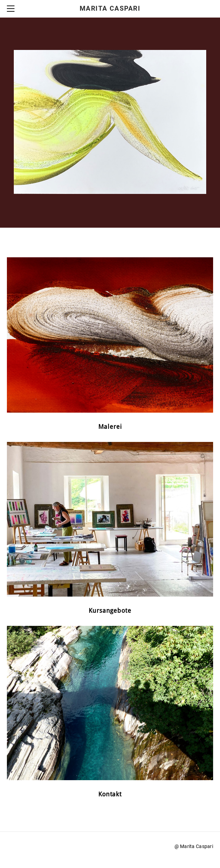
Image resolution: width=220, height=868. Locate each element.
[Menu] (12, 9)
